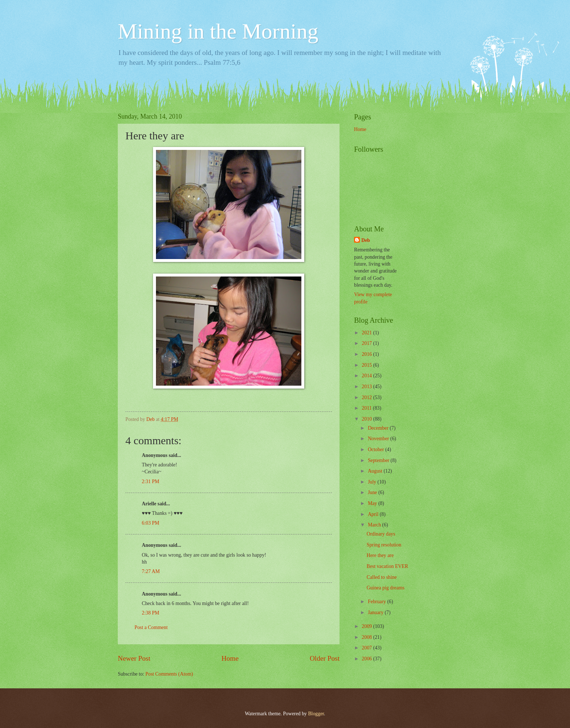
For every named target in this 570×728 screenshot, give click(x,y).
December (379, 428)
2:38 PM (150, 613)
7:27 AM (151, 571)
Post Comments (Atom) (169, 674)
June (373, 492)
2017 (367, 343)
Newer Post (134, 658)
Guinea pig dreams (385, 588)
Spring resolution (384, 545)
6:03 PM (150, 523)
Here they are (380, 555)
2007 (367, 648)
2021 (367, 333)
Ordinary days (381, 534)
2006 (367, 659)
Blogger (316, 714)
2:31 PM (150, 482)
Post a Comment (151, 627)
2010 (367, 419)
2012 (367, 397)
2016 (367, 354)
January (376, 612)
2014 (367, 376)
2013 (367, 387)
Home (230, 658)
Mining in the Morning (218, 31)
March (375, 525)
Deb (366, 240)
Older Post (325, 658)
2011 (367, 408)
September (379, 460)
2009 (367, 626)
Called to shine (382, 577)
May (373, 503)
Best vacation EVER (387, 566)
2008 (367, 637)
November (379, 439)
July (373, 482)
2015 (367, 365)
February (378, 602)
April (374, 514)
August (376, 471)
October (377, 449)
